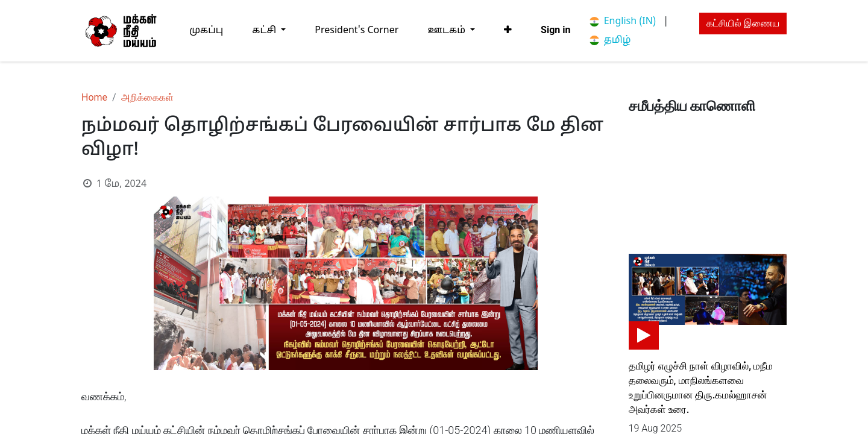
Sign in (555, 30)
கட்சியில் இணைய (743, 23)
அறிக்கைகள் (147, 97)
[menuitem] (206, 30)
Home (94, 97)
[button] (508, 30)
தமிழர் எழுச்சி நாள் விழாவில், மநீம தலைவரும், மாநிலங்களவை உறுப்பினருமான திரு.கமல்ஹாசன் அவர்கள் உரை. (701, 388)
